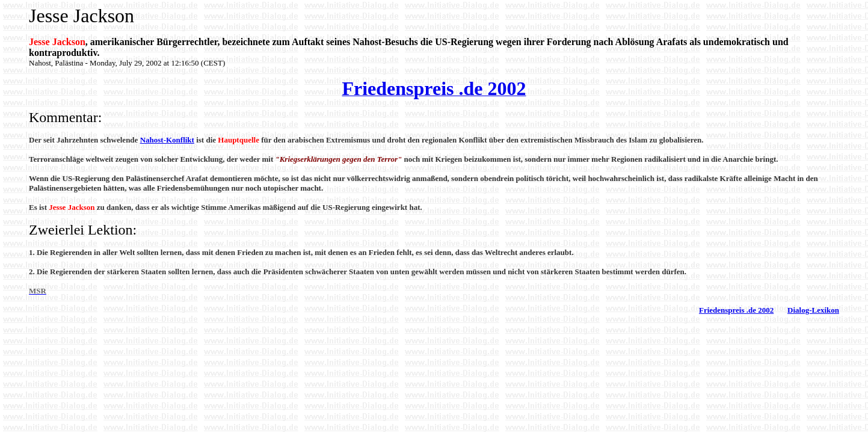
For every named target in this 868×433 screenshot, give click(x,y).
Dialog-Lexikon (813, 310)
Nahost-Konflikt (167, 140)
